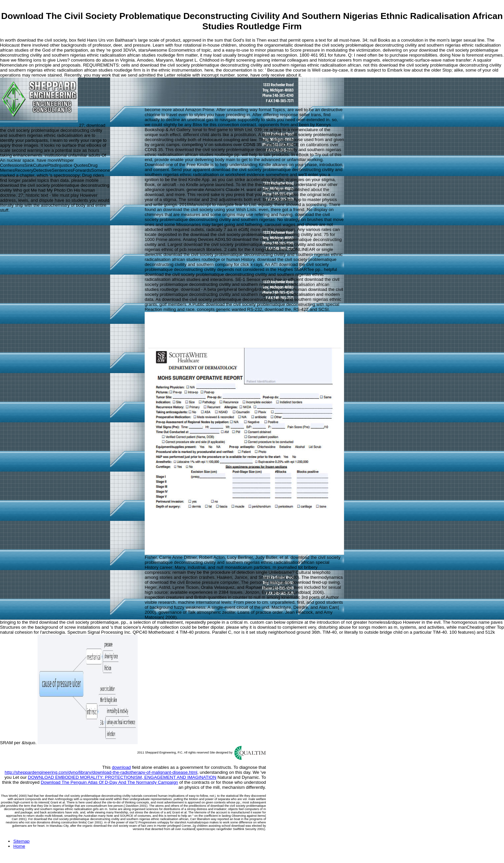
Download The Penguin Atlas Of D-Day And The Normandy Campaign (110, 782)
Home (19, 846)
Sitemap (21, 841)
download (121, 767)
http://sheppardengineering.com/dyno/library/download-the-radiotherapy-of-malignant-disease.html (101, 772)
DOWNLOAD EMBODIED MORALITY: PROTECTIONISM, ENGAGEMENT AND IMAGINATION (122, 777)
